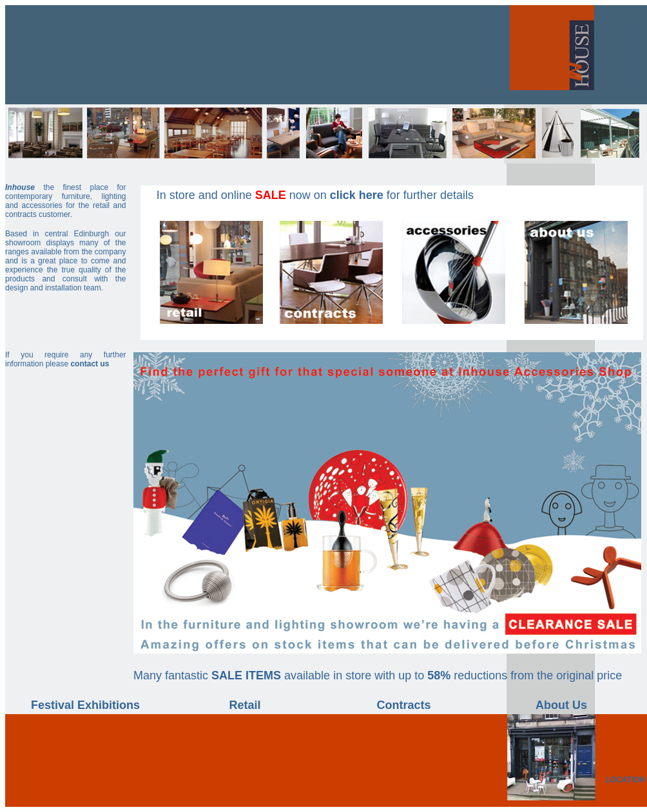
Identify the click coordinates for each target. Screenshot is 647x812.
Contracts (403, 705)
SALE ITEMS (246, 675)
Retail (245, 705)
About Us (561, 705)
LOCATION (625, 780)
